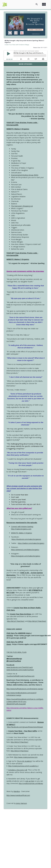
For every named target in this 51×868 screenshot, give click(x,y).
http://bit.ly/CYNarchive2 (37, 621)
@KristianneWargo (14, 659)
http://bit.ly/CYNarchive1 (16, 621)
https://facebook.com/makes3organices (26, 539)
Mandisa (17, 791)
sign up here (30, 781)
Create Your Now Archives (21, 614)
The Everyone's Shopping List (22, 206)
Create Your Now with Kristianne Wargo (17, 45)
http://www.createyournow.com (26, 757)
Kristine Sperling (12, 88)
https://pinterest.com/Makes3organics (25, 550)
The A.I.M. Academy (24, 761)
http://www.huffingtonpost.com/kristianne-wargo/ (25, 689)
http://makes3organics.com (21, 529)
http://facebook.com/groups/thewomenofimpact (25, 727)
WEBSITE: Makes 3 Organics (18, 129)
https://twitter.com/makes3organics (31, 543)
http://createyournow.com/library (31, 783)
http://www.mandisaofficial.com (18, 795)
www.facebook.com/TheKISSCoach (20, 667)
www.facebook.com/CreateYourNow (20, 670)
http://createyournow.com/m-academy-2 (23, 766)
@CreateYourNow (14, 661)
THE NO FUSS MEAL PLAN (16, 652)
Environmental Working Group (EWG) (25, 175)
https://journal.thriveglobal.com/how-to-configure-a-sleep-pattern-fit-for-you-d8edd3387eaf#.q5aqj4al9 (25, 702)
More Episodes (26, 64)
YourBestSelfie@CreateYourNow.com (20, 676)
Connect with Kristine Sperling (22, 527)
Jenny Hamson (21, 803)
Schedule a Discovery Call (18, 770)
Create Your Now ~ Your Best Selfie (23, 731)
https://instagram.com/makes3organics (26, 556)
